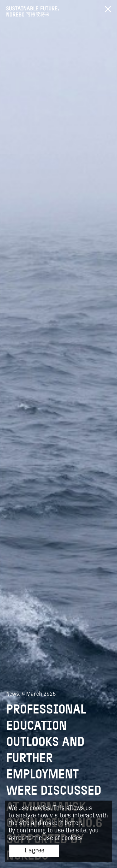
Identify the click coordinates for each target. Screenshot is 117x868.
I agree (34, 851)
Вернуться (108, 9)
